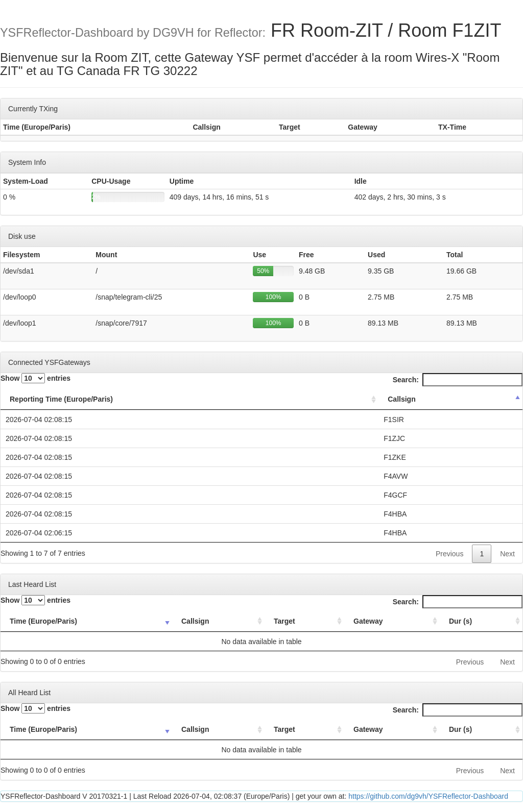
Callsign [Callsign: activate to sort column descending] (401, 399)
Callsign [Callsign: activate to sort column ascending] (195, 621)
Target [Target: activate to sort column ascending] (284, 621)
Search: (458, 380)
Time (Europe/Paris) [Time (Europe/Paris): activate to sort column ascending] (43, 621)
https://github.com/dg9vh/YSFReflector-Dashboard (428, 796)
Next (507, 554)
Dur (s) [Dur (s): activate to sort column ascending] (460, 621)
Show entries (35, 378)
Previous (449, 554)
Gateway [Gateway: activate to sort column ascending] (368, 621)
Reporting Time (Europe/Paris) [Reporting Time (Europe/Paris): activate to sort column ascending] (61, 399)
